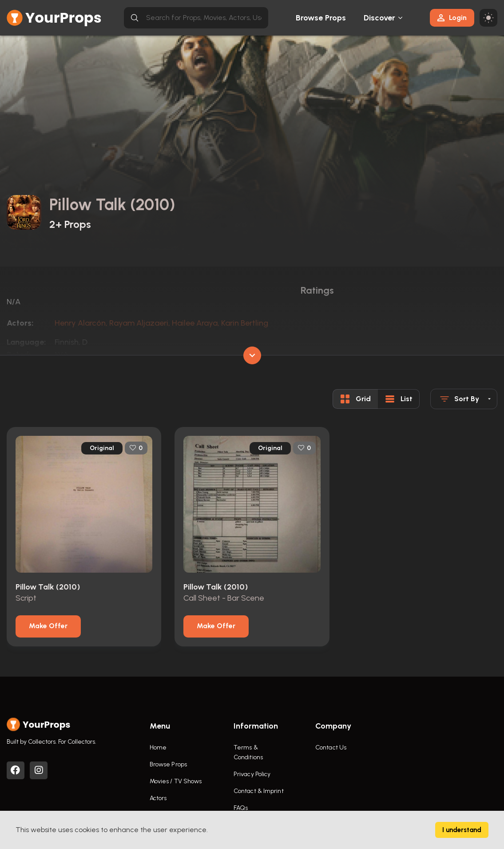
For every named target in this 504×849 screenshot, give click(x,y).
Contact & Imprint (259, 791)
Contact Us (331, 747)
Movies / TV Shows (176, 781)
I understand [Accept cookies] (462, 830)
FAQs (241, 808)
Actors (158, 798)
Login (452, 18)
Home (158, 747)
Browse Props (321, 18)
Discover (380, 18)
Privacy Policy (252, 774)
